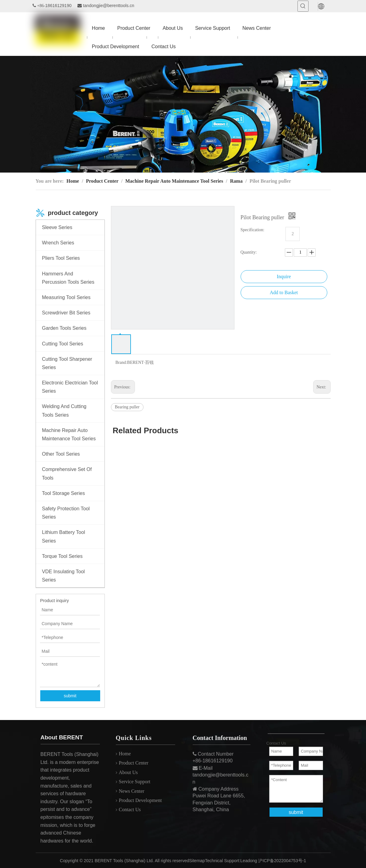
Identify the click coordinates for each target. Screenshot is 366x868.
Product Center (134, 763)
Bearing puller (127, 407)
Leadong (249, 861)
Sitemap (197, 861)
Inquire (284, 276)
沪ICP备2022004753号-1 (282, 861)
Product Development (140, 800)
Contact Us (130, 810)
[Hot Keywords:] (303, 6)
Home (125, 754)
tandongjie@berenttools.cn (109, 6)
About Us (128, 772)
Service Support (135, 782)
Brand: (121, 362)
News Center (132, 791)
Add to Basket (284, 292)
